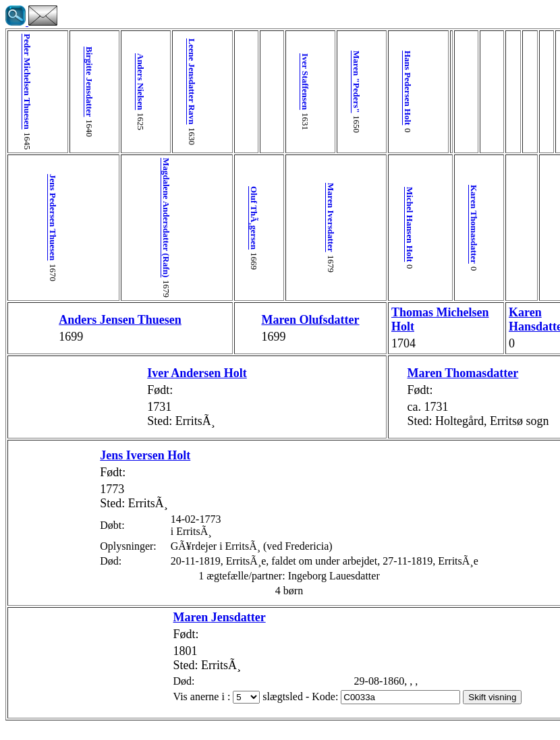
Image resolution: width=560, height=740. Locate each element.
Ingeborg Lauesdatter (477, 471)
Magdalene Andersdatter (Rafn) (129, 218)
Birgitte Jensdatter (68, 82)
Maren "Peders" (270, 82)
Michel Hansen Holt (313, 224)
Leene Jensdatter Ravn (149, 82)
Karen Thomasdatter (355, 224)
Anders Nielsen (108, 82)
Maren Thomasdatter (350, 380)
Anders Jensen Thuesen (88, 326)
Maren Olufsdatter (229, 326)
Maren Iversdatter (250, 218)
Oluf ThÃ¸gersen (189, 218)
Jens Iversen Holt (80, 469)
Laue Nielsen (465, 387)
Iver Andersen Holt (148, 387)
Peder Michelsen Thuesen (27, 82)
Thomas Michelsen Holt (320, 326)
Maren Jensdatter (155, 631)
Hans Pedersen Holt (311, 88)
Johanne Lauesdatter (523, 394)
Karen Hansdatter (409, 327)
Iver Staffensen (230, 82)
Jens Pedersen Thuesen (48, 217)
